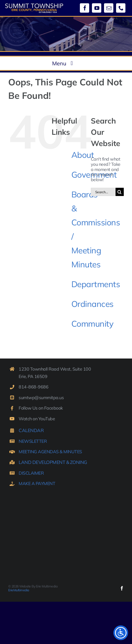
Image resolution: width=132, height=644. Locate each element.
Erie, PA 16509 (33, 376)
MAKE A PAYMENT (37, 483)
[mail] (109, 8)
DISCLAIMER (31, 473)
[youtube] (97, 8)
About (83, 155)
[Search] (120, 192)
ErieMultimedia (19, 590)
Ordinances (92, 304)
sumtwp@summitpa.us (41, 397)
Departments (96, 284)
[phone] (121, 8)
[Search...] (103, 192)
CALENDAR (31, 430)
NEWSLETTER (33, 441)
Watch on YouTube (37, 419)
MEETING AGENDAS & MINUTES (50, 452)
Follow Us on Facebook (41, 408)
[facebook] (85, 8)
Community (92, 324)
